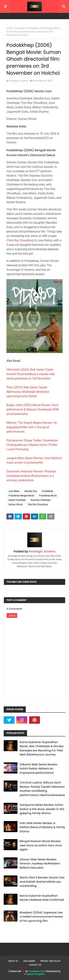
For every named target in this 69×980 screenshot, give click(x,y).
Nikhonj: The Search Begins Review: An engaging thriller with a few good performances (32, 427)
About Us (13, 961)
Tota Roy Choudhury (21, 240)
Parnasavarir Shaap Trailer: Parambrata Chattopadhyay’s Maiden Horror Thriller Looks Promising (32, 445)
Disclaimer (29, 961)
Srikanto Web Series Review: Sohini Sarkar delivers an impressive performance (39, 769)
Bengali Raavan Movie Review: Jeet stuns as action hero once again (41, 845)
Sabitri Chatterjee (17, 500)
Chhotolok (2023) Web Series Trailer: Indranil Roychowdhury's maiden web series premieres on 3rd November (31, 374)
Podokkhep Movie (48, 496)
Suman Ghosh (16, 504)
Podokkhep (48, 491)
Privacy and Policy (51, 961)
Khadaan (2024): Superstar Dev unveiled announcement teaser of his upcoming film (41, 917)
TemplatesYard (37, 971)
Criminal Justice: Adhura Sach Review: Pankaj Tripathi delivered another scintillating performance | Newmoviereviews (42, 789)
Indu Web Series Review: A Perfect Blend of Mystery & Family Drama (42, 827)
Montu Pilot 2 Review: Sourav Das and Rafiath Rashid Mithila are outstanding (42, 882)
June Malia (20, 28)
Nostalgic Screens (18, 81)
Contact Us (35, 965)
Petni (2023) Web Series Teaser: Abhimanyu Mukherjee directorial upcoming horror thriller (28, 392)
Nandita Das (31, 491)
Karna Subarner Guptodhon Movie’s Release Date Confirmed (42, 898)
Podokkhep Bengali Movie (21, 496)
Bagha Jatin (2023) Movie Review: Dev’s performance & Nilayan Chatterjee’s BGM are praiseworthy (33, 409)
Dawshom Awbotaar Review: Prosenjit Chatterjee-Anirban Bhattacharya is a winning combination (31, 476)
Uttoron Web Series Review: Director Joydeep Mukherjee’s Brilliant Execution (40, 863)
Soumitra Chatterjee (40, 500)
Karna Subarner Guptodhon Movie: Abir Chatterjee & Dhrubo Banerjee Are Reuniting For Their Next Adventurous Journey (42, 748)
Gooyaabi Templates (35, 974)
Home (9, 28)
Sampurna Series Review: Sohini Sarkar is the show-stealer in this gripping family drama (42, 809)
